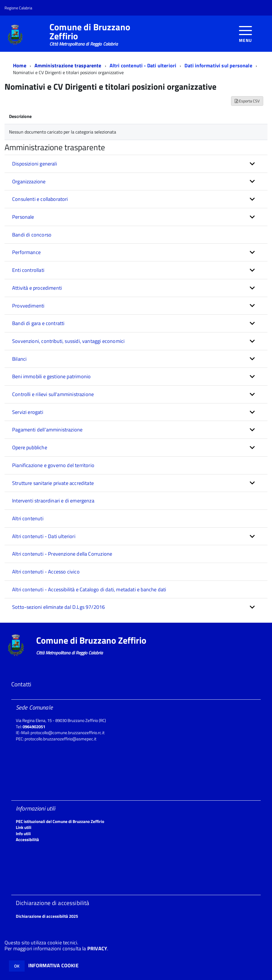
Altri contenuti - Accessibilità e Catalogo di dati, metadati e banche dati (89, 589)
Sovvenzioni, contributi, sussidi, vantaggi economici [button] (68, 341)
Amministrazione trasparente (68, 65)
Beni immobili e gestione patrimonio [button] (51, 376)
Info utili (23, 834)
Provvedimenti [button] (28, 306)
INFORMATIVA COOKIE (53, 965)
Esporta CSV (247, 101)
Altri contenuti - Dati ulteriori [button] (44, 536)
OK (17, 966)
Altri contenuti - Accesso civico (46, 572)
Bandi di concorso (32, 235)
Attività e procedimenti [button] (37, 288)
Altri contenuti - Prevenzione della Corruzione (62, 554)
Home (20, 65)
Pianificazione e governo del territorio (53, 465)
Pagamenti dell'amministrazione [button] (47, 430)
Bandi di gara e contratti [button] (38, 323)
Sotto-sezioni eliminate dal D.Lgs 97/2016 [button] (58, 607)
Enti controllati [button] (28, 270)
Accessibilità (27, 840)
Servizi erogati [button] (28, 412)
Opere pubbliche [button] (30, 447)
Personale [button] (23, 217)
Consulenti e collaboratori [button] (40, 199)
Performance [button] (26, 252)
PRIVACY (97, 948)
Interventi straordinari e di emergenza (53, 501)
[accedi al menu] (246, 34)
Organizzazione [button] (29, 181)
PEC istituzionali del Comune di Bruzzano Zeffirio (60, 821)
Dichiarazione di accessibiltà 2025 (47, 916)
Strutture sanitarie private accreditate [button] (53, 483)
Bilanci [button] (19, 359)
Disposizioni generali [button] (35, 164)
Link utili (24, 827)
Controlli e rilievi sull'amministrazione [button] (53, 394)
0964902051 (34, 727)
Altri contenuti (28, 518)
